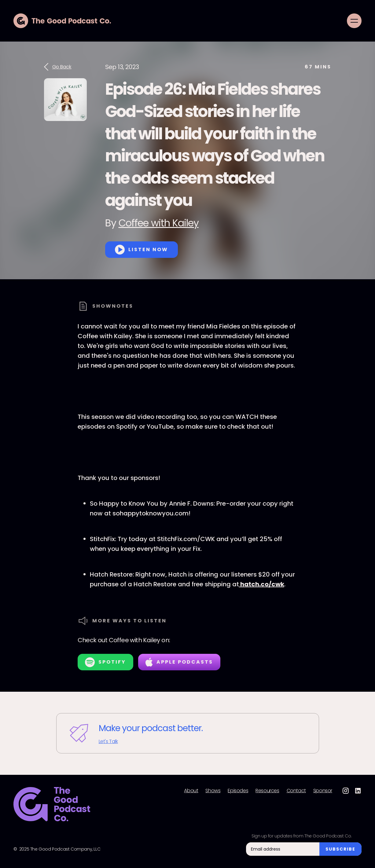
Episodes (238, 791)
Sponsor (323, 791)
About (191, 791)
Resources (267, 791)
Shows (213, 791)
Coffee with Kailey (159, 223)
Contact (296, 791)
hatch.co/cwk (262, 584)
